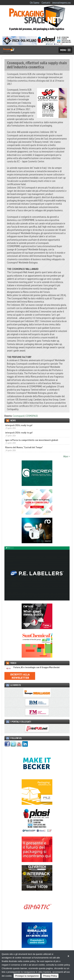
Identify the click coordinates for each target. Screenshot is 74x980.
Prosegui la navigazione (27, 976)
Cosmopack (18, 416)
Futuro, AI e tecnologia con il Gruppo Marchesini (32, 667)
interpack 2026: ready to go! (19, 433)
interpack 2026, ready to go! (19, 425)
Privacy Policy (50, 976)
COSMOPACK (32, 416)
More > (66, 456)
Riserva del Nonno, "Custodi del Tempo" (24, 447)
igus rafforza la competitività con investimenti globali (32, 440)
